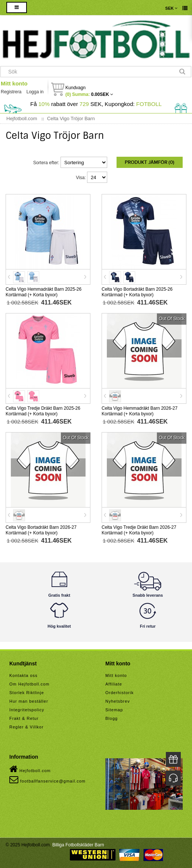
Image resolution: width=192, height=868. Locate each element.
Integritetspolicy (27, 710)
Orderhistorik (120, 693)
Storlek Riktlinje (27, 693)
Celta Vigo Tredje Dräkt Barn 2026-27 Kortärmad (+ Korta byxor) (139, 530)
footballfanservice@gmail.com (47, 780)
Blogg (112, 718)
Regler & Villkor (27, 727)
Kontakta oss (24, 675)
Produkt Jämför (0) (150, 162)
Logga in (35, 92)
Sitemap (114, 710)
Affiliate (114, 684)
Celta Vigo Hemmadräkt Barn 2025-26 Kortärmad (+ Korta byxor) (44, 292)
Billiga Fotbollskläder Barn (78, 845)
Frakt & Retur (24, 718)
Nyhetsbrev (118, 701)
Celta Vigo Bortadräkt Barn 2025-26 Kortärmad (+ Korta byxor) (137, 292)
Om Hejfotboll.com (29, 684)
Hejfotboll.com (30, 769)
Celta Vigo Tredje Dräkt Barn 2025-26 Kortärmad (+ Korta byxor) (43, 411)
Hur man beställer (29, 701)
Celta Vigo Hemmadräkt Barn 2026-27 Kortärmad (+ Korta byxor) (140, 411)
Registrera (11, 92)
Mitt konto (14, 83)
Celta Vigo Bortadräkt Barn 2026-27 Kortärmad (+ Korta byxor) (41, 530)
